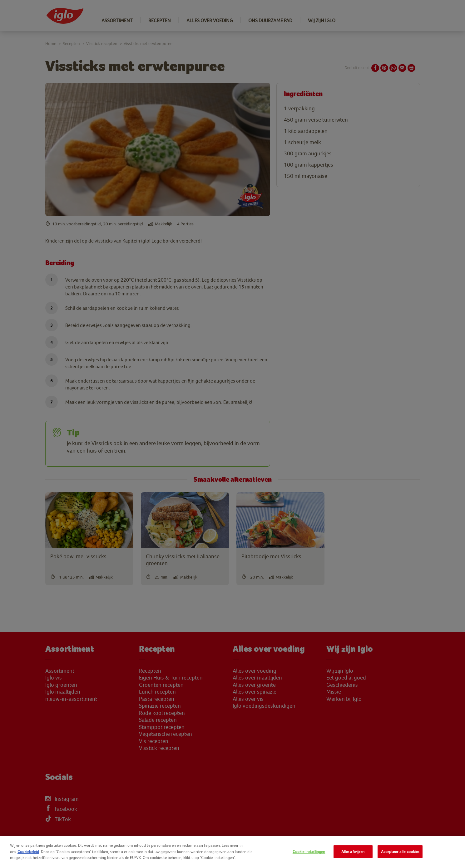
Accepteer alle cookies (400, 852)
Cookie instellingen (309, 852)
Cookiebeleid (28, 852)
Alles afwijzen (353, 852)
